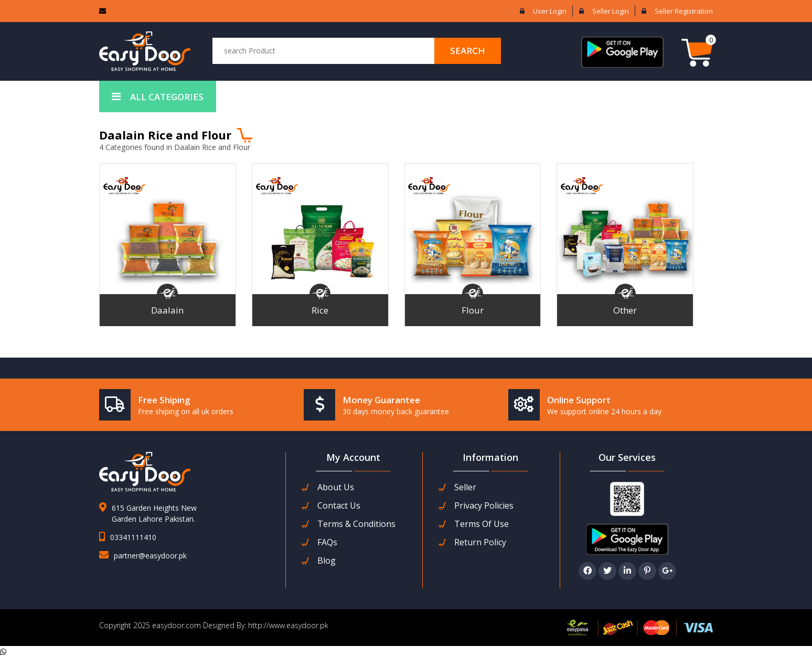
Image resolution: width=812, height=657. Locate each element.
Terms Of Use (482, 524)
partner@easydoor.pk (150, 556)
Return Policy (480, 542)
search (468, 51)
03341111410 (133, 537)
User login (550, 11)
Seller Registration (684, 11)
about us (336, 487)
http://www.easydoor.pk (287, 625)
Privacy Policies (484, 506)
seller (465, 487)
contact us (339, 506)
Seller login (611, 11)
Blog (327, 561)
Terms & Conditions (356, 524)
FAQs (327, 542)
